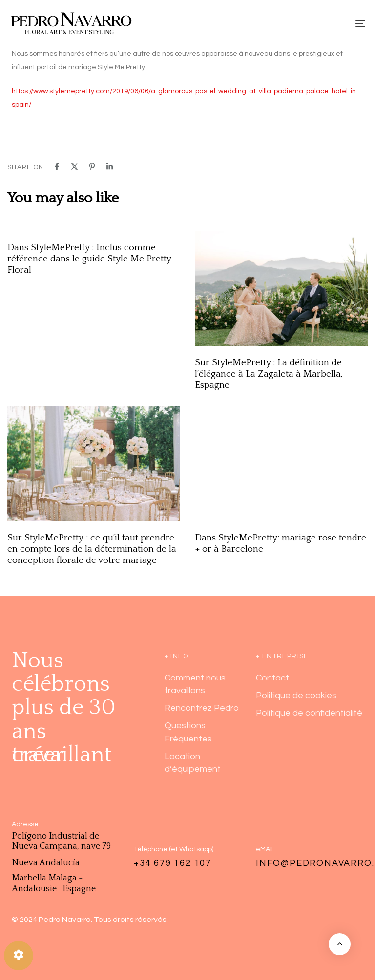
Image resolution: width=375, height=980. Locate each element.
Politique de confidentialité (309, 713)
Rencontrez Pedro (202, 708)
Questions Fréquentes (188, 732)
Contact (272, 678)
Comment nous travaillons (195, 684)
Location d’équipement (193, 763)
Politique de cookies (296, 695)
